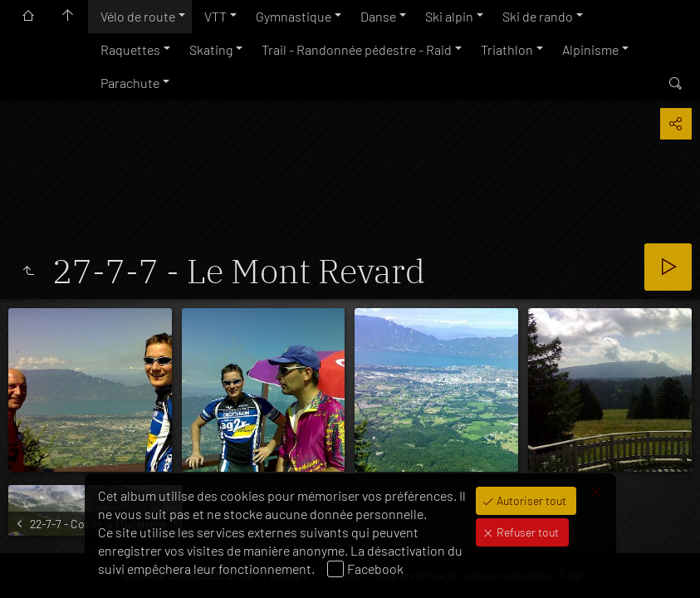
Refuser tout (526, 532)
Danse (378, 16)
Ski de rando (538, 16)
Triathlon (507, 49)
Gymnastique (294, 16)
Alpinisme (590, 49)
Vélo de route (138, 16)
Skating (211, 49)
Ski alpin (449, 16)
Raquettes (130, 49)
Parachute (130, 83)
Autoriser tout (530, 500)
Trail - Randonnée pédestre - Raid (357, 49)
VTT (215, 16)
